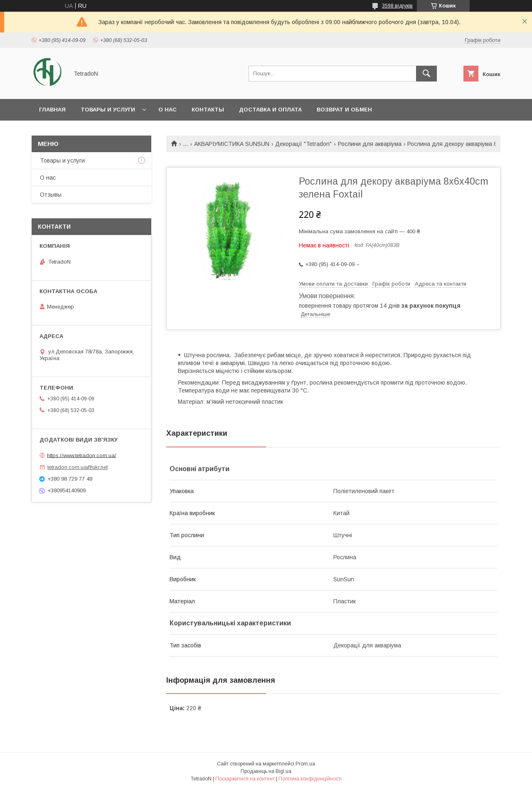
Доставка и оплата (270, 110)
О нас (167, 110)
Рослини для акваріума (370, 144)
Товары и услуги (108, 110)
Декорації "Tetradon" (303, 144)
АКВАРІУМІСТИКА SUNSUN (232, 144)
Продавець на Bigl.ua (266, 771)
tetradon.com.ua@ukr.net (78, 467)
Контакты (208, 110)
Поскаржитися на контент (245, 779)
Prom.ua (305, 764)
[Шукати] (426, 74)
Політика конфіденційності (310, 779)
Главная (52, 110)
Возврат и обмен (344, 110)
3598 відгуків (397, 6)
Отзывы (51, 195)
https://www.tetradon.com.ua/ (82, 455)
